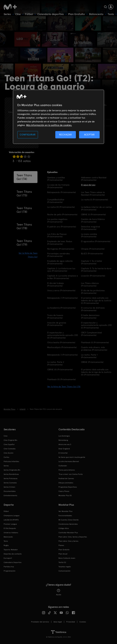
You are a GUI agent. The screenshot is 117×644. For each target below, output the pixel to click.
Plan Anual (63, 554)
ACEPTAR (89, 135)
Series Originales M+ (12, 470)
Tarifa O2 (62, 562)
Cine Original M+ (11, 440)
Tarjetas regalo (65, 567)
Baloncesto (96, 14)
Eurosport (8, 558)
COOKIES (83, 622)
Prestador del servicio (40, 622)
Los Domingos (64, 436)
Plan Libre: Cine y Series (68, 541)
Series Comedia (10, 483)
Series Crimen (9, 487)
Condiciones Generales (68, 524)
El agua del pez (88, 185)
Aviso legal (58, 622)
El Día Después (10, 528)
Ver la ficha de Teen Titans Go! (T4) (64, 387)
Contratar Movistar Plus (68, 533)
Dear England (64, 449)
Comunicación (64, 571)
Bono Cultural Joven (67, 558)
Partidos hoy (9, 567)
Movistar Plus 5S (65, 496)
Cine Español (9, 444)
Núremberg (63, 440)
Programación (10, 571)
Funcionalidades (65, 516)
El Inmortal (63, 453)
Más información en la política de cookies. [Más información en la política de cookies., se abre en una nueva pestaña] (49, 125)
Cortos (6, 457)
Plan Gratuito (76, 14)
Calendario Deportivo (13, 562)
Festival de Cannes (66, 478)
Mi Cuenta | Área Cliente (69, 520)
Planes (61, 545)
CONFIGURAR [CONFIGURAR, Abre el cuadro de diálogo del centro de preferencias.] (28, 135)
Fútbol (29, 14)
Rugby (6, 545)
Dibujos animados (66, 483)
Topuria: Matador (11, 550)
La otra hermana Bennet (69, 461)
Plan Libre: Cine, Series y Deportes (73, 537)
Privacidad (71, 622)
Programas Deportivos (68, 487)
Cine (18, 14)
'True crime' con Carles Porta (71, 474)
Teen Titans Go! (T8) (24, 210)
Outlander (63, 466)
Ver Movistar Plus (65, 511)
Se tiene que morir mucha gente (72, 457)
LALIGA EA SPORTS (11, 520)
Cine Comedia (10, 449)
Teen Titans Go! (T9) (24, 243)
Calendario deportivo (51, 14)
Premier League (10, 524)
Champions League (12, 516)
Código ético (64, 528)
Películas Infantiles (11, 461)
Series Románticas (11, 474)
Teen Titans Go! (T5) (24, 193)
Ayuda (59, 592)
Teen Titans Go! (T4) (24, 177)
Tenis (111, 14)
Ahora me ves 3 (65, 444)
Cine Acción (9, 453)
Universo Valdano (11, 533)
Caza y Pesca (64, 491)
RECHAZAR (66, 135)
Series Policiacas (11, 478)
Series (7, 14)
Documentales (10, 491)
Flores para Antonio (67, 470)
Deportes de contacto (13, 554)
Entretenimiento (10, 496)
